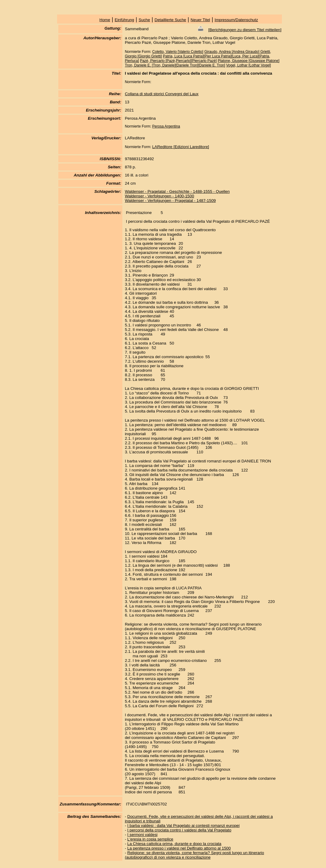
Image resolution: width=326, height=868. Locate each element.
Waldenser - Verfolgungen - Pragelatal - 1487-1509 (170, 201)
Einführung (124, 20)
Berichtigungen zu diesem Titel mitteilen (245, 30)
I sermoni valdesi (142, 835)
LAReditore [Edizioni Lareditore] (181, 147)
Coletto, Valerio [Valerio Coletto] (178, 52)
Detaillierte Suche (170, 20)
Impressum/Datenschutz (236, 20)
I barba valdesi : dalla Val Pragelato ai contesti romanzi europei (183, 826)
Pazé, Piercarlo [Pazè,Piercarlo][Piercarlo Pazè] (178, 61)
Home (105, 20)
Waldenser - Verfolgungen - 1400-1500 (159, 196)
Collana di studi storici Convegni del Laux (162, 94)
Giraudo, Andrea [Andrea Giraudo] (232, 52)
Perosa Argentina (166, 126)
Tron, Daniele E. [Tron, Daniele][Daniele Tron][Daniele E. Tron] (175, 65)
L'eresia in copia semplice (150, 839)
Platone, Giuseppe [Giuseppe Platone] (249, 61)
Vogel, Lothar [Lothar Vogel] (248, 65)
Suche (144, 20)
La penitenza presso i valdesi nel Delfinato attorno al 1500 (179, 848)
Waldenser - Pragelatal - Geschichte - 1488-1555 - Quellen (177, 191)
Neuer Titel (200, 20)
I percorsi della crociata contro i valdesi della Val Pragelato (179, 830)
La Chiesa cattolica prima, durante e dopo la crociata (174, 844)
